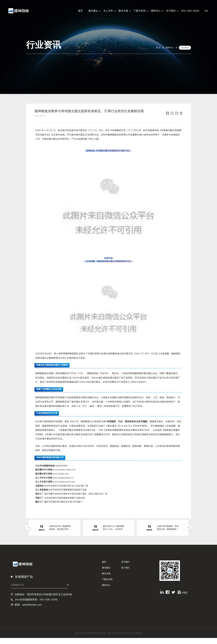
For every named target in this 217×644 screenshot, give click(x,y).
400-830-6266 (190, 11)
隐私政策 (147, 639)
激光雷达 (93, 11)
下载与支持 (140, 11)
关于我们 (171, 11)
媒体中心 (156, 11)
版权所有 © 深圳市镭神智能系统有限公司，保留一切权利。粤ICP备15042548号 (104, 639)
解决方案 (123, 11)
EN (206, 11)
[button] (28, 532)
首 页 (156, 47)
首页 (80, 11)
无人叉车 (108, 11)
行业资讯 (184, 47)
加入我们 (125, 574)
